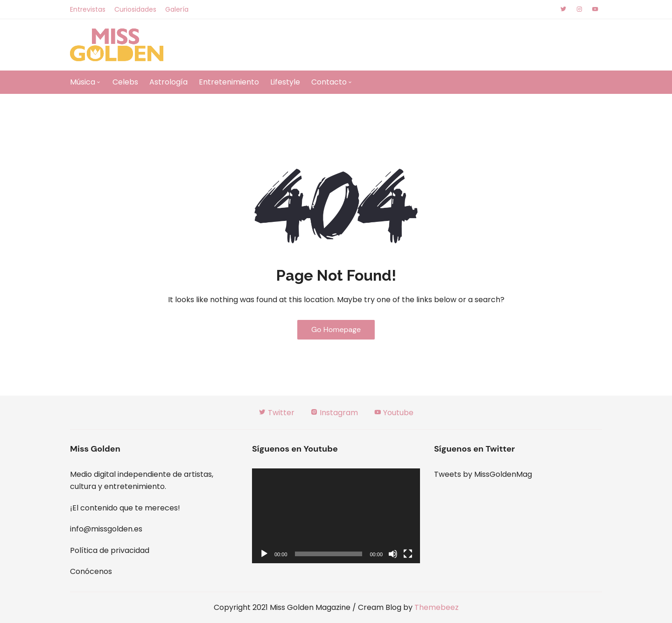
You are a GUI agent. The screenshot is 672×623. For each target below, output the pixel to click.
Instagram (334, 413)
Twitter (276, 413)
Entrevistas (88, 9)
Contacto (329, 82)
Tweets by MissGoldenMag (483, 474)
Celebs (125, 82)
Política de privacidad (110, 550)
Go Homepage (336, 329)
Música (83, 82)
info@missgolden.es (106, 529)
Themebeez (437, 607)
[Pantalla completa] (408, 554)
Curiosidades (135, 9)
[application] (336, 516)
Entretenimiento (229, 82)
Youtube (394, 413)
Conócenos (91, 571)
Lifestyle (285, 82)
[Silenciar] (393, 554)
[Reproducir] (264, 554)
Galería (177, 9)
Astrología (168, 82)
